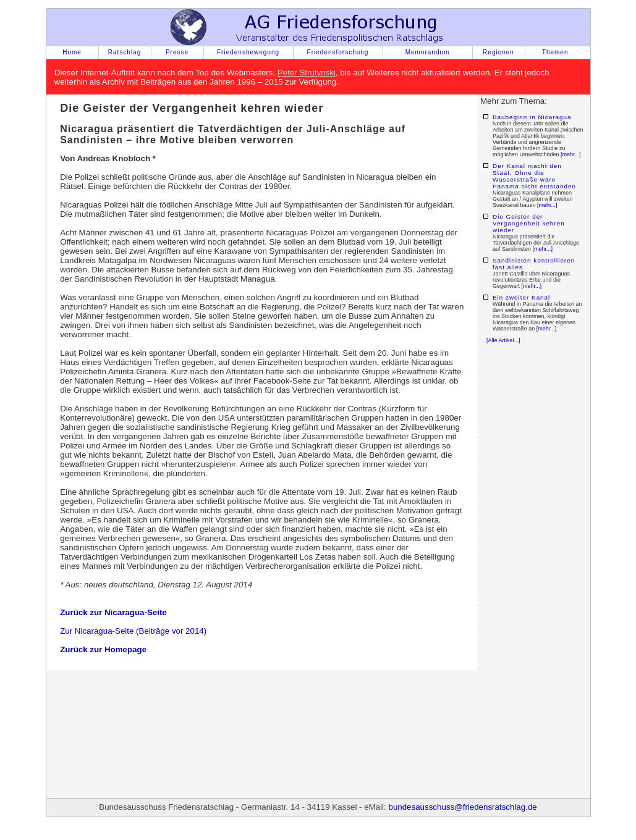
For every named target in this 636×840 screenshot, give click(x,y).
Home (72, 52)
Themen (555, 52)
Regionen (498, 52)
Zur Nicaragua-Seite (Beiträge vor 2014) (133, 631)
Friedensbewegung (248, 52)
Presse (177, 52)
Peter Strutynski (307, 73)
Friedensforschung (338, 52)
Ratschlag (125, 52)
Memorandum (428, 52)
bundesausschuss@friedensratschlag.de (462, 807)
